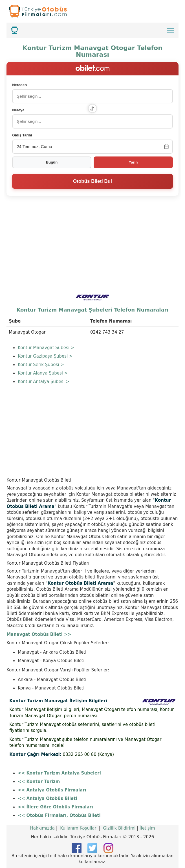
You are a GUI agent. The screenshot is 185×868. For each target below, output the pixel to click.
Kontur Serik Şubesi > (41, 365)
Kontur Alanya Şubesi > (43, 373)
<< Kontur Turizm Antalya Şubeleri (59, 773)
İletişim (147, 828)
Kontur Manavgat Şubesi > (46, 348)
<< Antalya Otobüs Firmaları (52, 790)
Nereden (19, 85)
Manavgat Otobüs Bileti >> (39, 634)
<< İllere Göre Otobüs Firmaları (55, 807)
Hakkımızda (42, 828)
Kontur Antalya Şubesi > (44, 382)
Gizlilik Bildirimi (119, 828)
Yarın (133, 162)
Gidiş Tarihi (22, 135)
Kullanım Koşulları (79, 828)
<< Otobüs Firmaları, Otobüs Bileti (59, 815)
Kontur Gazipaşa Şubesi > (45, 356)
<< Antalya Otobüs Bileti (47, 799)
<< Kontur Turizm (39, 782)
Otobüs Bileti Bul (92, 181)
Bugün (52, 162)
